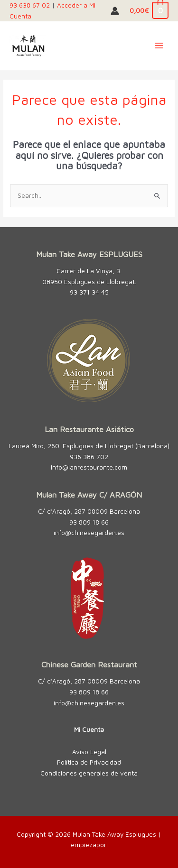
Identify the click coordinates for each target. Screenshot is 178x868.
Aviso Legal (89, 752)
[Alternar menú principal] (159, 46)
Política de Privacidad (89, 762)
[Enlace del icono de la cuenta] (115, 11)
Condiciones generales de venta (89, 773)
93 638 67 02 (30, 5)
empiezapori (89, 845)
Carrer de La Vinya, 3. (89, 271)
